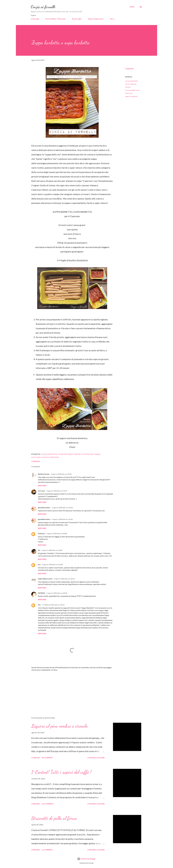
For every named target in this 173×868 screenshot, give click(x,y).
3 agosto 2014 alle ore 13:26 (61, 474)
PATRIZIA (41, 593)
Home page (35, 19)
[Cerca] (132, 7)
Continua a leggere (96, 758)
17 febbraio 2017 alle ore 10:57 (53, 605)
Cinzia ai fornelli (43, 7)
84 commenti (47, 758)
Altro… (112, 19)
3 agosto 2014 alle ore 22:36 (62, 519)
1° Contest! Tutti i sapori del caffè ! (61, 772)
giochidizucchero (44, 508)
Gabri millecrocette (45, 579)
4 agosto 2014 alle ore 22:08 (52, 564)
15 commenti (47, 850)
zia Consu (41, 491)
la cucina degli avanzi (132, 90)
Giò (39, 605)
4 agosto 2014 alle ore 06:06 (57, 533)
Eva (39, 564)
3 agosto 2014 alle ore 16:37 (57, 491)
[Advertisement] (69, 689)
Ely (39, 550)
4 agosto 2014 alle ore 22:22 (64, 579)
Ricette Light (77, 19)
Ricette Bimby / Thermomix (56, 19)
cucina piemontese (131, 81)
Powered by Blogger (86, 859)
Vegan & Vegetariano (96, 19)
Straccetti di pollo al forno (54, 818)
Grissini (128, 87)
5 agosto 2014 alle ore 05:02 (57, 593)
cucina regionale (131, 84)
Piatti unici (129, 93)
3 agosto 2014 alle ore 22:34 (62, 508)
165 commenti (48, 804)
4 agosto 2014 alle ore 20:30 (52, 550)
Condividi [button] (129, 69)
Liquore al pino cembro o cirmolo (60, 726)
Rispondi (42, 486)
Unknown (41, 533)
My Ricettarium (44, 474)
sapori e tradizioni (131, 96)
